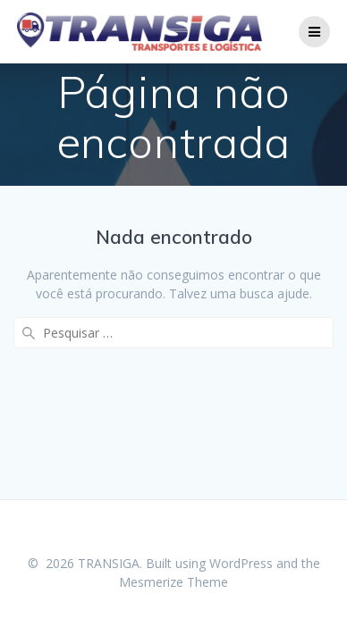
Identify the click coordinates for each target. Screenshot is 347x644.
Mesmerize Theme (173, 582)
